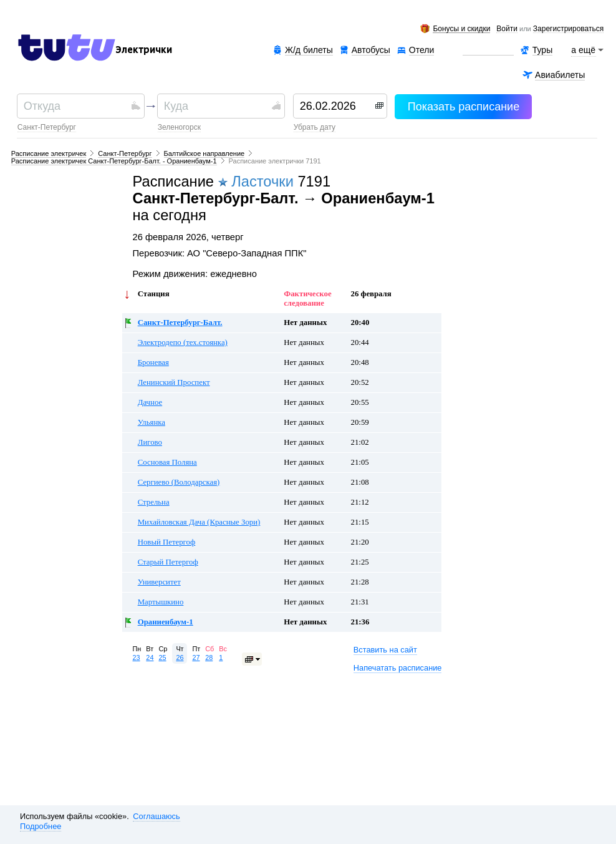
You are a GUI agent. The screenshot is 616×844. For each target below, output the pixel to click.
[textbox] (76, 106)
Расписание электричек (49, 153)
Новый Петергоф (167, 542)
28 (209, 657)
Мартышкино (161, 602)
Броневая (153, 362)
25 (162, 657)
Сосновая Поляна (167, 462)
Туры (542, 50)
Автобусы (371, 50)
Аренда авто (488, 50)
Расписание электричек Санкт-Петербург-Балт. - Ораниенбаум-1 (114, 161)
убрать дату (315, 127)
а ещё (584, 50)
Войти (507, 29)
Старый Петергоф (168, 562)
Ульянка (152, 422)
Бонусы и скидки (461, 29)
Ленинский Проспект (174, 382)
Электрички (144, 50)
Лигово (150, 442)
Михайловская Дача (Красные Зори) (199, 522)
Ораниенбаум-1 (166, 622)
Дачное (150, 402)
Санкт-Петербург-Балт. (180, 323)
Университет (159, 582)
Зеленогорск (179, 127)
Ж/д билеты (309, 50)
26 (180, 657)
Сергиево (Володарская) (179, 482)
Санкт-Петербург (47, 127)
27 (196, 657)
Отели (421, 50)
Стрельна (154, 502)
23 (137, 657)
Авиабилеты (560, 75)
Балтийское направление (205, 153)
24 (150, 657)
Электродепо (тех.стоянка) (183, 342)
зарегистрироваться (568, 29)
